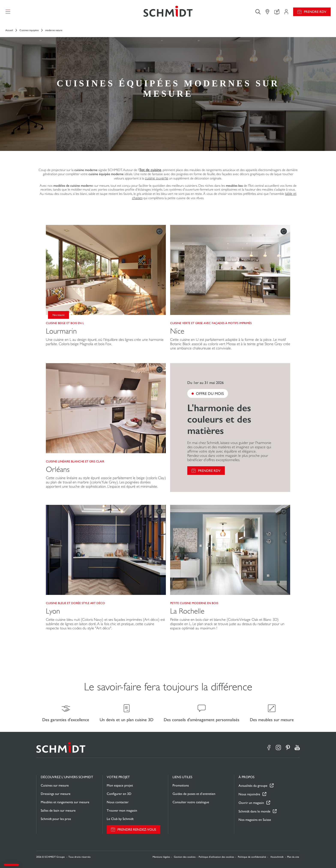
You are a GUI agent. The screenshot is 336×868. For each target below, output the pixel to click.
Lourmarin (61, 331)
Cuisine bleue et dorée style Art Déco (75, 603)
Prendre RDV (315, 12)
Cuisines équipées (29, 30)
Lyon (53, 611)
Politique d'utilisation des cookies (216, 857)
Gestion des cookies (185, 857)
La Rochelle (187, 611)
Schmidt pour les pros (56, 819)
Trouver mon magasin (122, 810)
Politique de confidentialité (252, 857)
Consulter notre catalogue (191, 802)
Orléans (58, 469)
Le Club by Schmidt (120, 819)
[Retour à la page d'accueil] (168, 12)
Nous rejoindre (249, 794)
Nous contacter (118, 802)
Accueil (9, 30)
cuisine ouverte (157, 178)
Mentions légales (161, 857)
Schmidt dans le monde (254, 811)
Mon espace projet (120, 785)
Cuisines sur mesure (55, 785)
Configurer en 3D (119, 794)
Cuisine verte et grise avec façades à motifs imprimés (211, 323)
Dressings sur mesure (56, 794)
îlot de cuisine (150, 170)
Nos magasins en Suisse (255, 820)
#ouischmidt (277, 857)
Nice (177, 331)
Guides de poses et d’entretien (194, 794)
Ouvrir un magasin (251, 803)
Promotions (181, 785)
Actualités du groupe (253, 786)
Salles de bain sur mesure (58, 810)
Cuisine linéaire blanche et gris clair (75, 461)
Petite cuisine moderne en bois (194, 603)
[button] (11, 865)
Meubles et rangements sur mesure (65, 802)
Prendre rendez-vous (137, 830)
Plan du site (293, 857)
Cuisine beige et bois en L (65, 323)
